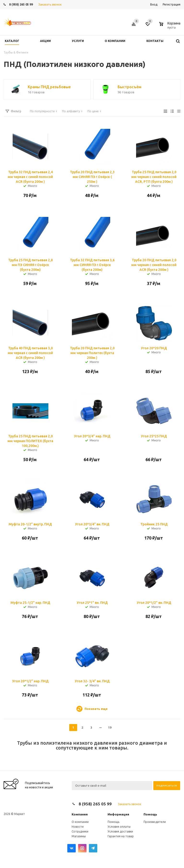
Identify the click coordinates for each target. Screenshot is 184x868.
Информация (118, 814)
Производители (155, 822)
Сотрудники (80, 831)
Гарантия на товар (121, 836)
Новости (78, 827)
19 (110, 727)
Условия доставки (120, 831)
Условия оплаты (119, 827)
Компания (80, 814)
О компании (80, 822)
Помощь (150, 814)
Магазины (79, 836)
